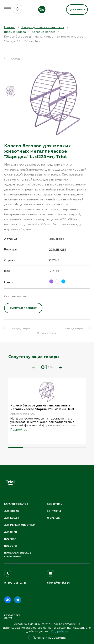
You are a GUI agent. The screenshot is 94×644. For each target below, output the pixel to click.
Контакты (54, 511)
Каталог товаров (16, 504)
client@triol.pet (58, 583)
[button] (61, 367)
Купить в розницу (23, 308)
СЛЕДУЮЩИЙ (74, 328)
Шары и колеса (15, 32)
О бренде (53, 518)
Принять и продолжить (49, 638)
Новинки (10, 539)
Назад (15, 59)
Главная (10, 27)
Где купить (77, 10)
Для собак (12, 511)
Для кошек (12, 518)
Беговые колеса (44, 32)
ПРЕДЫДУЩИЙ (20, 328)
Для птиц (11, 532)
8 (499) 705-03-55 (15, 583)
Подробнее (60, 631)
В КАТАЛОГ (50, 333)
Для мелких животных (20, 525)
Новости (10, 546)
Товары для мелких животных (43, 27)
